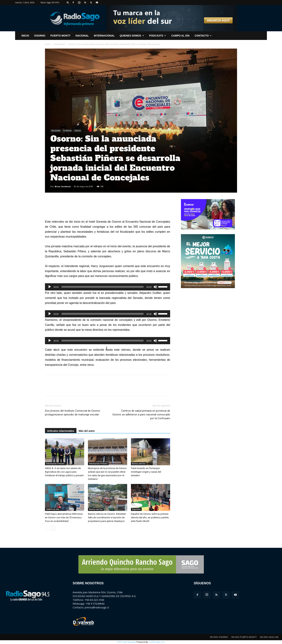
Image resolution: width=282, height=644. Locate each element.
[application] (108, 287)
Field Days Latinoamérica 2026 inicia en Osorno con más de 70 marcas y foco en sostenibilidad (64, 517)
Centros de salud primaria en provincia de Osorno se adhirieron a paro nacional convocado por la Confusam (141, 415)
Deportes (136, 509)
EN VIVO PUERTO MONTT (244, 637)
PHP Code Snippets (127, 642)
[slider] (103, 287)
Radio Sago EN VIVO (50, 2)
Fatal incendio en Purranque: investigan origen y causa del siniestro (146, 472)
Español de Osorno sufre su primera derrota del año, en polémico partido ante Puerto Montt (150, 517)
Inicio (48, 44)
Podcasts (158, 36)
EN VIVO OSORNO (219, 637)
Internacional (104, 36)
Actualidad (59, 44)
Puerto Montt (60, 36)
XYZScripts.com (157, 642)
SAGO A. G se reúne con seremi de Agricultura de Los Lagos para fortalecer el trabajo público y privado (64, 472)
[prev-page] (47, 528)
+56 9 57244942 (95, 604)
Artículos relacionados (61, 431)
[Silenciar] (155, 287)
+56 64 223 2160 (94, 600)
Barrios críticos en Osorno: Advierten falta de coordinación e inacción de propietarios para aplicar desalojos (107, 517)
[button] (68, 2)
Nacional (82, 36)
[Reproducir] (50, 287)
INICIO (25, 36)
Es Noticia (67, 131)
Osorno (40, 36)
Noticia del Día (139, 464)
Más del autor (87, 431)
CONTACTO (203, 36)
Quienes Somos (132, 36)
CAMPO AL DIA (53, 509)
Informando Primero (55, 464)
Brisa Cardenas (63, 186)
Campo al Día (180, 36)
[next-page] (53, 528)
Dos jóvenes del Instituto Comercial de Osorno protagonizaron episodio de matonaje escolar (73, 413)
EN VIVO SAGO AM (269, 637)
